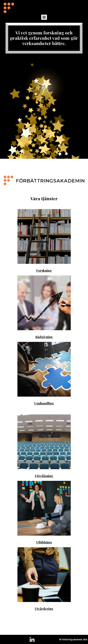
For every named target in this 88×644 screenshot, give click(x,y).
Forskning (44, 271)
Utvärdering (44, 609)
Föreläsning (44, 476)
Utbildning (44, 542)
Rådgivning (44, 337)
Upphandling (44, 403)
